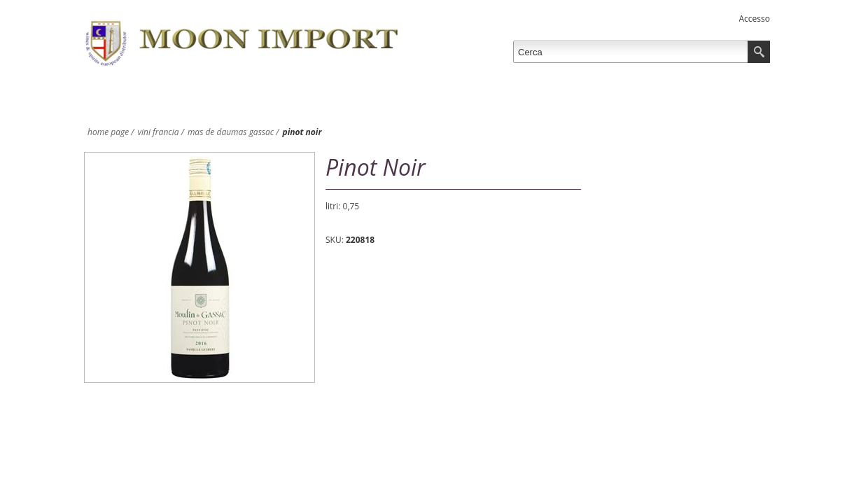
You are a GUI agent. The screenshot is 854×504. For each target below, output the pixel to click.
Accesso (755, 19)
